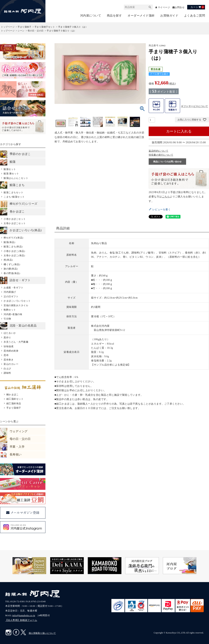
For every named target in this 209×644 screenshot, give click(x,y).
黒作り (7, 338)
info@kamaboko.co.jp (24, 615)
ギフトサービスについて (195, 106)
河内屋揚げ (10, 292)
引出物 (7, 319)
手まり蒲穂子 (24, 27)
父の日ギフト (11, 296)
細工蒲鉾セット (15, 399)
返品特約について (158, 151)
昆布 (6, 355)
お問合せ (179, 7)
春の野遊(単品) (12, 273)
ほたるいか (10, 333)
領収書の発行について (161, 155)
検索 (147, 7)
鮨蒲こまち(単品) (13, 247)
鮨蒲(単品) (9, 242)
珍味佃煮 (9, 346)
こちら (166, 197)
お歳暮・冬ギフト (13, 288)
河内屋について (91, 16)
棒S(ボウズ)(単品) (13, 238)
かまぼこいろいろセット (17, 301)
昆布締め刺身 (11, 351)
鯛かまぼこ (13, 395)
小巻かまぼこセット (15, 219)
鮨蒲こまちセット (13, 192)
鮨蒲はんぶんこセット (16, 178)
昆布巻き (9, 360)
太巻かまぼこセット (15, 223)
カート (197, 7)
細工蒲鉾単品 (14, 403)
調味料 (7, 373)
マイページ (162, 7)
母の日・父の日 (36, 31)
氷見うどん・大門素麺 (16, 342)
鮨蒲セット (10, 169)
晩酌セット (10, 310)
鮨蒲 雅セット (11, 174)
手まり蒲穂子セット (45, 27)
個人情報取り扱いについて (42, 633)
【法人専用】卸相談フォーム (21, 620)
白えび (7, 369)
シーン (21, 31)
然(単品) (8, 260)
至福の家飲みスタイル (16, 305)
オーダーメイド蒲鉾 (141, 16)
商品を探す (114, 16)
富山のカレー (11, 364)
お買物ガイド (169, 16)
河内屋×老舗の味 (13, 314)
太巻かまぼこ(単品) (14, 255)
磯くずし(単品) (12, 264)
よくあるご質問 (195, 16)
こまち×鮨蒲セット (14, 197)
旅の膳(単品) (11, 269)
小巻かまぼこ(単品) (14, 251)
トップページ (8, 27)
